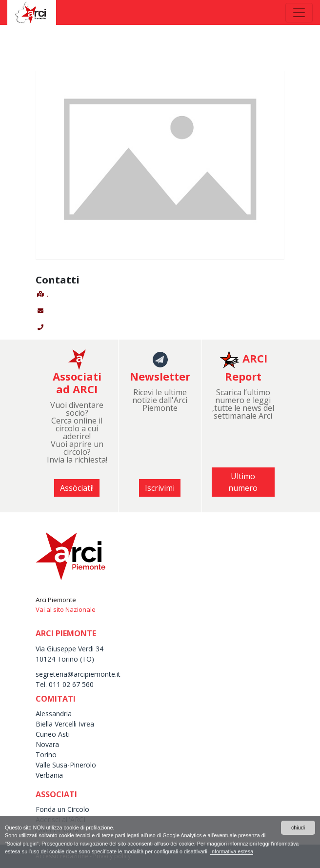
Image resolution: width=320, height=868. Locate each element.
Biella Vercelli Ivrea (65, 724)
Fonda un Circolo (62, 809)
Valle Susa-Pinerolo (66, 765)
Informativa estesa (232, 851)
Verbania (49, 775)
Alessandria (54, 714)
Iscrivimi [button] (160, 488)
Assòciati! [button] (77, 488)
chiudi (298, 828)
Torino (46, 755)
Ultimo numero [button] (243, 482)
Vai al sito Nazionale (66, 609)
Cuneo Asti (53, 734)
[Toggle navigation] (299, 13)
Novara (47, 744)
